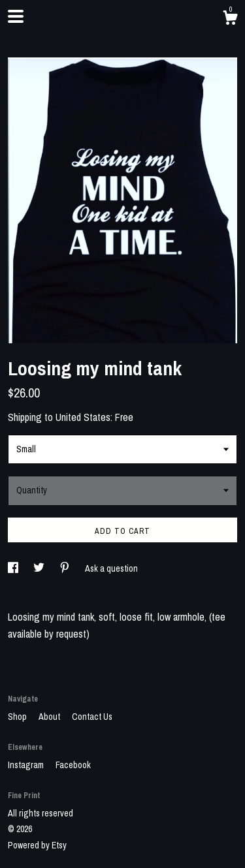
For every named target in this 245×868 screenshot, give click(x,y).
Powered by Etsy (37, 845)
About (50, 717)
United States (83, 417)
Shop (18, 717)
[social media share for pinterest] (66, 568)
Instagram (27, 765)
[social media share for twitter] (40, 568)
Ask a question (111, 568)
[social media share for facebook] (14, 568)
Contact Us (92, 717)
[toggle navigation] (16, 16)
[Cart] (230, 20)
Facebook (73, 765)
